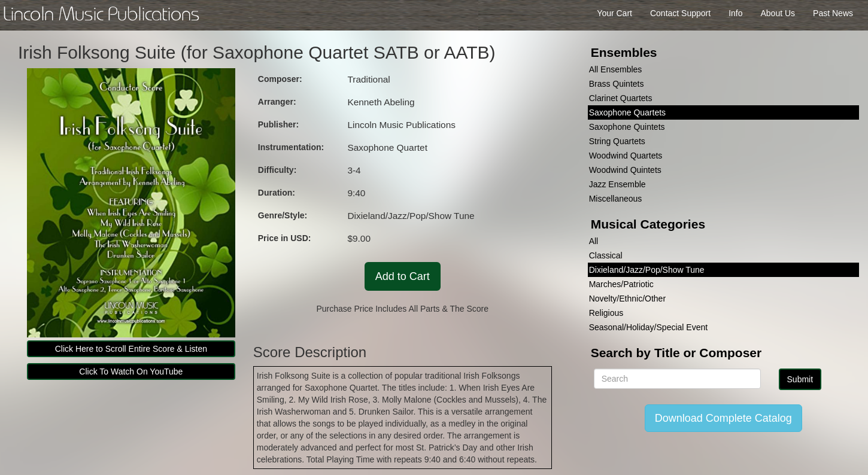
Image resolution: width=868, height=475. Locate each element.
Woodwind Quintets (625, 170)
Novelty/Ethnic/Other (627, 299)
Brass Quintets (617, 84)
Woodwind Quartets (626, 156)
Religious (606, 313)
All (594, 241)
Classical (606, 255)
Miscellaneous (616, 199)
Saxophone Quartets (627, 112)
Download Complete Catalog (723, 418)
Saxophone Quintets (627, 127)
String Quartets (617, 141)
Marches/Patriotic (621, 284)
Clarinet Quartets (621, 98)
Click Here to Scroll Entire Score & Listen (131, 349)
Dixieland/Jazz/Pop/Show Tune (647, 270)
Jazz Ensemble (617, 184)
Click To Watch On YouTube (131, 372)
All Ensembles (616, 69)
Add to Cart (403, 276)
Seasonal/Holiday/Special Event (648, 327)
